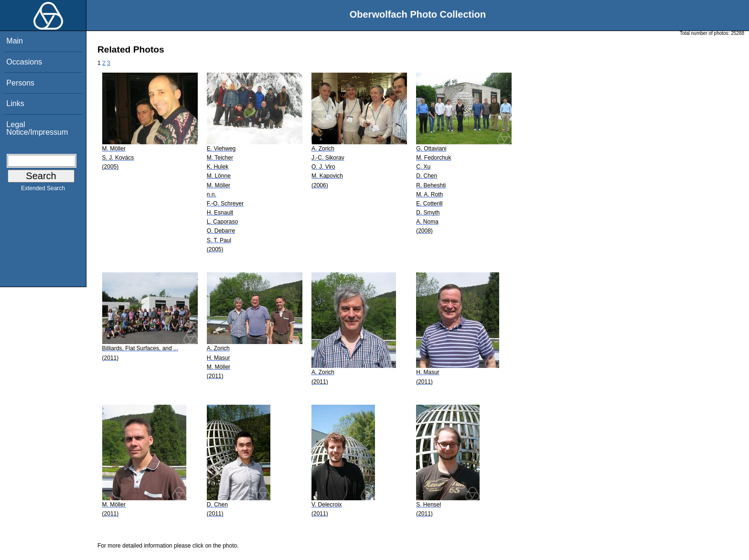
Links (15, 103)
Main (15, 41)
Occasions (24, 62)
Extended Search (43, 190)
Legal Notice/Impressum (37, 128)
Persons (20, 83)
